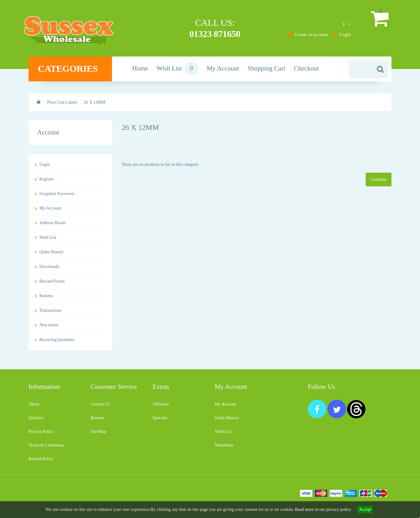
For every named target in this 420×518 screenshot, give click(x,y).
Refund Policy (41, 461)
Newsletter (49, 327)
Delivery (36, 420)
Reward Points (52, 284)
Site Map (98, 434)
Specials (160, 420)
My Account (50, 211)
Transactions (50, 313)
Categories (72, 71)
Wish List (48, 240)
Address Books (53, 225)
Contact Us (100, 407)
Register (47, 182)
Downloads (49, 269)
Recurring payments (57, 342)
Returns (46, 298)
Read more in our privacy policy (323, 509)
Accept (365, 509)
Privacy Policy (41, 434)
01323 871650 (214, 34)
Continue (379, 182)
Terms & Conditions (46, 448)
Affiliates (161, 407)
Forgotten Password (57, 196)
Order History (51, 254)
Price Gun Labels (62, 105)
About (34, 407)
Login (45, 167)
